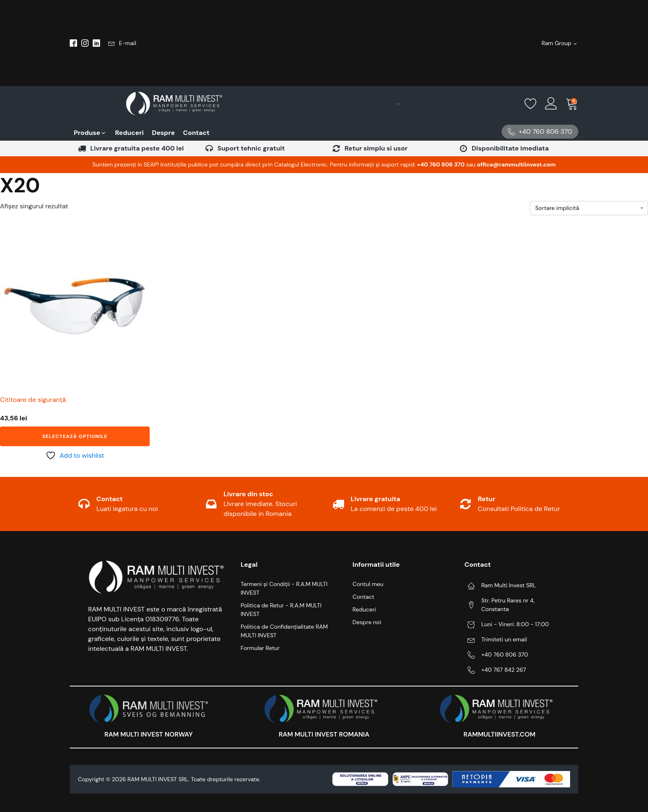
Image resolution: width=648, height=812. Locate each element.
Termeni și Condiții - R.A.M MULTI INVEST (284, 588)
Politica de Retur (535, 509)
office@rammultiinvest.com (516, 164)
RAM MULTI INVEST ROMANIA (324, 734)
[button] (122, 43)
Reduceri (364, 609)
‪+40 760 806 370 (441, 164)
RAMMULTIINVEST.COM (499, 734)
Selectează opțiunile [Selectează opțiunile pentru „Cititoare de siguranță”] (75, 436)
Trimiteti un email (504, 639)
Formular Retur (260, 648)
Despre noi (367, 622)
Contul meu (368, 584)
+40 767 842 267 (503, 670)
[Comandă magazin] (589, 208)
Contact (364, 597)
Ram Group (557, 43)
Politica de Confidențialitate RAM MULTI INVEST (284, 631)
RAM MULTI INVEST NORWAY (149, 734)
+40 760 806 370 (504, 655)
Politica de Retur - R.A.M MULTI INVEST (281, 610)
